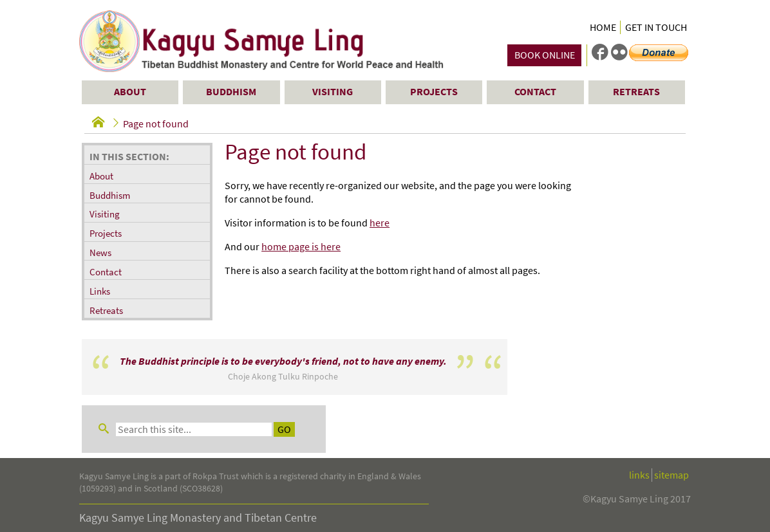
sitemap (671, 404)
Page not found (156, 124)
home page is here (301, 247)
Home (603, 27)
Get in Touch (656, 27)
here (380, 223)
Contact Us (102, 505)
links (639, 404)
